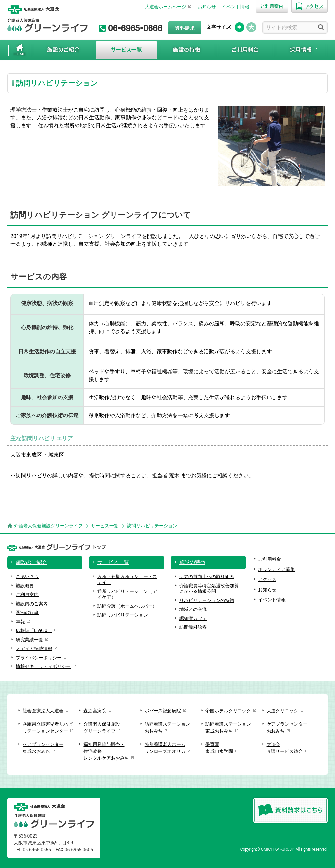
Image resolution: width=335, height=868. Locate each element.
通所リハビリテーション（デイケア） (127, 594)
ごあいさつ (27, 576)
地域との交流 (193, 609)
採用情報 (301, 50)
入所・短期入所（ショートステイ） (127, 579)
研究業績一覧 (29, 640)
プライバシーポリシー (39, 658)
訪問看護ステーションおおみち (167, 727)
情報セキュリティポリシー (43, 666)
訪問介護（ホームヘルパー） (127, 606)
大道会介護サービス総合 (285, 748)
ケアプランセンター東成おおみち (43, 748)
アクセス (267, 579)
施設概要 (25, 586)
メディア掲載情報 (34, 648)
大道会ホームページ (166, 7)
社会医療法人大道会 (43, 711)
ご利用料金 (246, 50)
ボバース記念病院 (163, 711)
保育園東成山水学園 (219, 748)
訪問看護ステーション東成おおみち (228, 727)
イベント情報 (236, 7)
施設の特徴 (187, 50)
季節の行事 (27, 612)
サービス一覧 (126, 50)
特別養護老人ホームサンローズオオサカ (165, 748)
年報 (20, 622)
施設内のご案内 (32, 604)
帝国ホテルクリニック (228, 711)
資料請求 (185, 28)
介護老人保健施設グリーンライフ (48, 526)
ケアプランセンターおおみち (287, 727)
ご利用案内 (27, 594)
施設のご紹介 (63, 50)
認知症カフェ (193, 618)
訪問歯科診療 (193, 627)
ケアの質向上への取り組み (207, 576)
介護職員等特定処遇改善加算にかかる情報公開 (209, 589)
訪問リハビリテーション (123, 615)
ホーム (20, 50)
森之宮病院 (95, 711)
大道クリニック (282, 711)
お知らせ (207, 7)
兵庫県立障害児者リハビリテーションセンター (48, 727)
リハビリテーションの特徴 (207, 600)
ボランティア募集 (276, 569)
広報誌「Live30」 (34, 630)
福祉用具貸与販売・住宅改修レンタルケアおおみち (106, 751)
